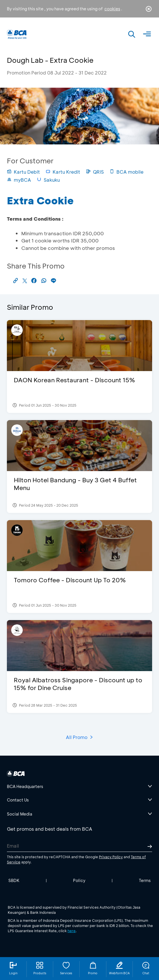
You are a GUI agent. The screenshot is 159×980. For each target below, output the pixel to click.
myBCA (19, 180)
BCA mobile (127, 172)
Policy (79, 880)
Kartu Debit (23, 172)
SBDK (14, 880)
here (72, 931)
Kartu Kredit (63, 172)
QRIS (95, 172)
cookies (112, 9)
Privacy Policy (111, 857)
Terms (145, 880)
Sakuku (48, 180)
